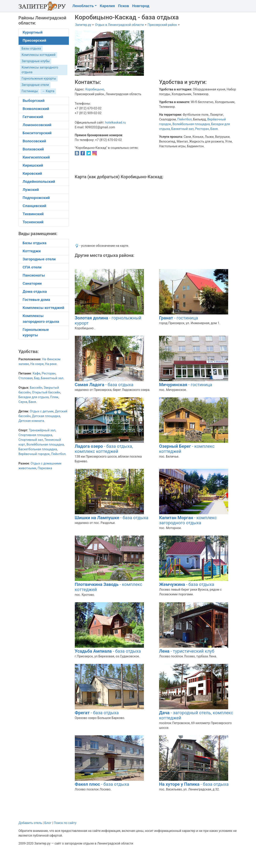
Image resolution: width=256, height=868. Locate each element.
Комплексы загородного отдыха (41, 319)
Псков (124, 6)
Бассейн (36, 388)
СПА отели (32, 267)
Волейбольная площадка (191, 124)
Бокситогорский (37, 133)
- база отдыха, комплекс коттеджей (104, 449)
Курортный (33, 32)
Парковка (45, 468)
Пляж (54, 397)
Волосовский (34, 141)
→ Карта (48, 91)
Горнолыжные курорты (39, 78)
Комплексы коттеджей (39, 55)
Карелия (107, 6)
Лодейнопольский (39, 182)
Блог (48, 823)
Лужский (31, 190)
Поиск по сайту (65, 823)
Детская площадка (46, 416)
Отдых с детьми (42, 411)
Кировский (32, 173)
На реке (51, 364)
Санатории (32, 283)
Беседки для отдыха (34, 397)
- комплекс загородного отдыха (188, 520)
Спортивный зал (31, 440)
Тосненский (33, 222)
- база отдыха (104, 385)
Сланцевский (35, 206)
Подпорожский (36, 198)
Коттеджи (32, 251)
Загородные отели (35, 85)
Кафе (36, 373)
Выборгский (34, 101)
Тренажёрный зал (42, 430)
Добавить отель (30, 823)
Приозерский (35, 40)
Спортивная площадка (35, 435)
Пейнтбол (184, 119)
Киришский (33, 165)
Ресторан (202, 129)
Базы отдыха (31, 48)
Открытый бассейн (46, 392)
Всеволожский (36, 109)
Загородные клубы (36, 61)
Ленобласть (83, 6)
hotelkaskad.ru (115, 122)
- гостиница (179, 318)
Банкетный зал (183, 129)
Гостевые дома (36, 300)
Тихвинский (33, 214)
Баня (214, 129)
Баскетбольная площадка (38, 449)
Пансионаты (34, 275)
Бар (37, 378)
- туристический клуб (187, 651)
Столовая (26, 378)
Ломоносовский (37, 125)
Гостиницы (30, 91)
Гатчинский (33, 117)
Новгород (141, 6)
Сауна (23, 402)
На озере (37, 364)
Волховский (33, 149)
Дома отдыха (35, 291)
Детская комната (31, 421)
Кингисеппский (36, 157)
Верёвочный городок (34, 454)
